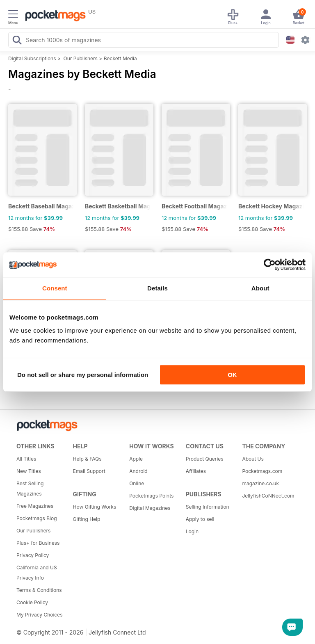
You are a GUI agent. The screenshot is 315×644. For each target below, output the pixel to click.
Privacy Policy (33, 555)
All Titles (26, 459)
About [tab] (260, 288)
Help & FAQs (87, 459)
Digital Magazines (150, 508)
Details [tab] (157, 288)
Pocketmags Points (151, 496)
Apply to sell (200, 519)
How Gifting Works (95, 507)
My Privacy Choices (40, 615)
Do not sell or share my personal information (83, 375)
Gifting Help (87, 519)
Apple (136, 459)
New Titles (29, 471)
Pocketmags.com (262, 471)
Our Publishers (81, 58)
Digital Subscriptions (32, 58)
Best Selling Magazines (30, 489)
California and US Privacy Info (37, 573)
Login (192, 531)
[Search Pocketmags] (17, 41)
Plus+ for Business (38, 543)
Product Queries (205, 459)
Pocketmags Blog (37, 518)
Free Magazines (35, 506)
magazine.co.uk (260, 483)
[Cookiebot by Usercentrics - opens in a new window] (270, 265)
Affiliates (196, 471)
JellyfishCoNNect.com (267, 496)
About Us (253, 459)
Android (138, 471)
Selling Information (208, 507)
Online (137, 483)
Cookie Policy (32, 602)
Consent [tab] (55, 288)
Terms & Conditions (39, 590)
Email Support (89, 471)
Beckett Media (120, 58)
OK (232, 375)
